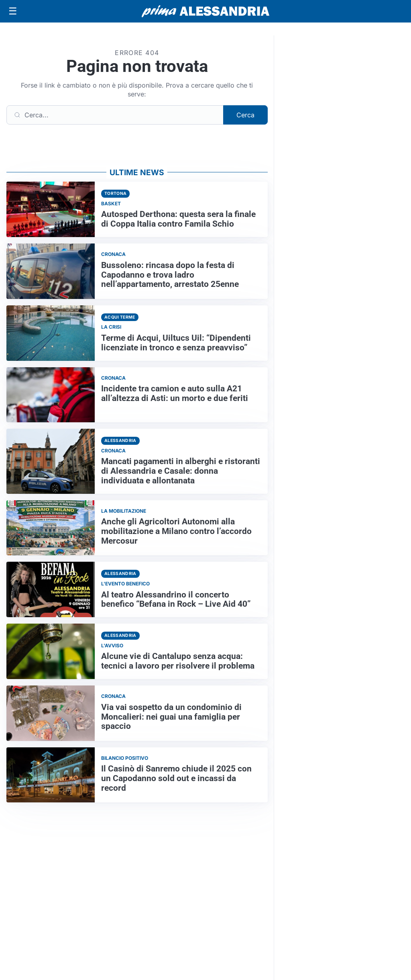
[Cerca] (115, 115)
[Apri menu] (13, 11)
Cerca (245, 115)
